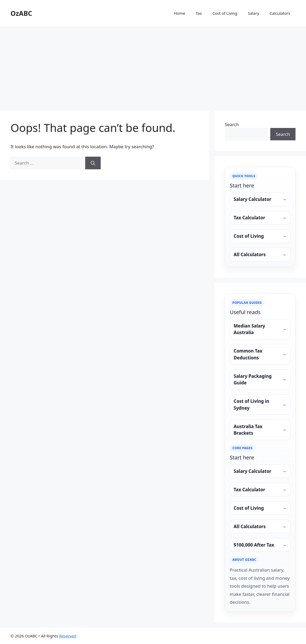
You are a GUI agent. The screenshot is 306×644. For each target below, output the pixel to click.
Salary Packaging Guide (260, 380)
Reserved (68, 636)
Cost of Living (225, 13)
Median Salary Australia (260, 329)
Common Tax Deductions (260, 354)
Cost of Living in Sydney (260, 405)
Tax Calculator (260, 218)
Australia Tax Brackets (260, 430)
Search (232, 124)
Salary (254, 13)
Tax (199, 13)
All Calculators (260, 255)
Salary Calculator (260, 199)
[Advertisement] (153, 66)
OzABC (21, 13)
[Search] (93, 163)
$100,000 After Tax (260, 545)
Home (180, 13)
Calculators (280, 13)
